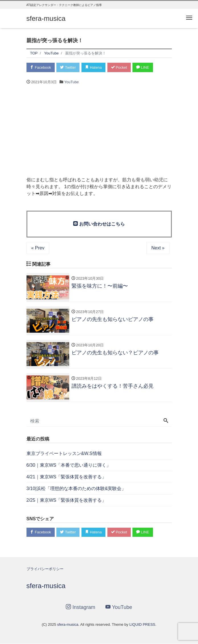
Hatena (94, 67)
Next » (158, 248)
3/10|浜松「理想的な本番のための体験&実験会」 (76, 488)
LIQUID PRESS (142, 624)
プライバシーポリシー (45, 569)
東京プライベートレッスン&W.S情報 (64, 453)
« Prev (38, 248)
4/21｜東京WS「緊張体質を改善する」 (67, 477)
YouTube (72, 82)
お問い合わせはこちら (99, 224)
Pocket (119, 67)
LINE (143, 67)
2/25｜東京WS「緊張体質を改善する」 (67, 500)
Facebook (41, 67)
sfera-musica (46, 18)
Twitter (68, 67)
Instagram (80, 607)
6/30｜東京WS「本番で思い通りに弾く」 (69, 465)
